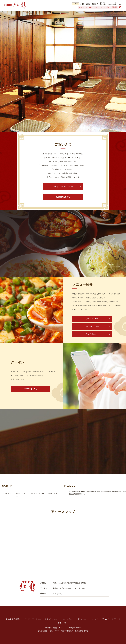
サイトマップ (63, 623)
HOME (82, 7)
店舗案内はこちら (63, 197)
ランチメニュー (92, 334)
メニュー (97, 7)
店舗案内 (115, 7)
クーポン (107, 7)
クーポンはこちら (31, 389)
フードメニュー (92, 319)
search (122, 7)
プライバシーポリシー (110, 619)
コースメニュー (69, 619)
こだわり (89, 7)
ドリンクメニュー (92, 326)
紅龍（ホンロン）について (63, 187)
